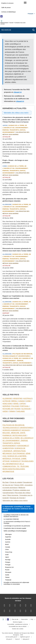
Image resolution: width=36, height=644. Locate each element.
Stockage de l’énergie (17, 498)
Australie (28, 398)
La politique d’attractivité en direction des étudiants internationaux (16, 516)
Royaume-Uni (8, 409)
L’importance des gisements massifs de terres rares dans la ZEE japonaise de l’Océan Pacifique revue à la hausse (17, 120)
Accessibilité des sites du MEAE (18, 627)
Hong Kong (7, 404)
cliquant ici (18, 92)
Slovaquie (26, 409)
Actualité (6, 137)
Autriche (6, 401)
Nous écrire (24, 619)
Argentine (18, 398)
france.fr (17, 639)
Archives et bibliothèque (8, 12)
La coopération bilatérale (11, 519)
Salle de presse (6, 8)
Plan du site (15, 619)
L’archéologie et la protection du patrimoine (17, 526)
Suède (5, 411)
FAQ (32, 619)
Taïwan (12, 411)
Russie (17, 409)
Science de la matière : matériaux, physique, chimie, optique (15, 459)
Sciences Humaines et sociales (16, 430)
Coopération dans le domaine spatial (15, 528)
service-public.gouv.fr (11, 637)
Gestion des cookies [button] (18, 629)
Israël (16, 404)
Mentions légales (18, 622)
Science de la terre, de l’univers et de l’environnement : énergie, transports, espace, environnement (18, 361)
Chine (5, 166)
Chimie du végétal (16, 482)
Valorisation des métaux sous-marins (16, 113)
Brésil (14, 401)
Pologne (15, 406)
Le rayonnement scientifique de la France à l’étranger (17, 522)
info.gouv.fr (9, 639)
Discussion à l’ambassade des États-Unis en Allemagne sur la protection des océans (18, 348)
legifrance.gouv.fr (25, 637)
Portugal (24, 406)
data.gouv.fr (26, 639)
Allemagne (7, 204)
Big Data (5, 482)
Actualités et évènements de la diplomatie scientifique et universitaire (16, 583)
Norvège (6, 406)
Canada (21, 401)
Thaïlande (20, 411)
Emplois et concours (7, 3)
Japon (5, 125)
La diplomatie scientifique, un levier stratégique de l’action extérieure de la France (18, 509)
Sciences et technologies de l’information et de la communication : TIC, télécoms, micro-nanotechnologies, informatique (18, 466)
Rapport (6, 313)
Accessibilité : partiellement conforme (18, 624)
